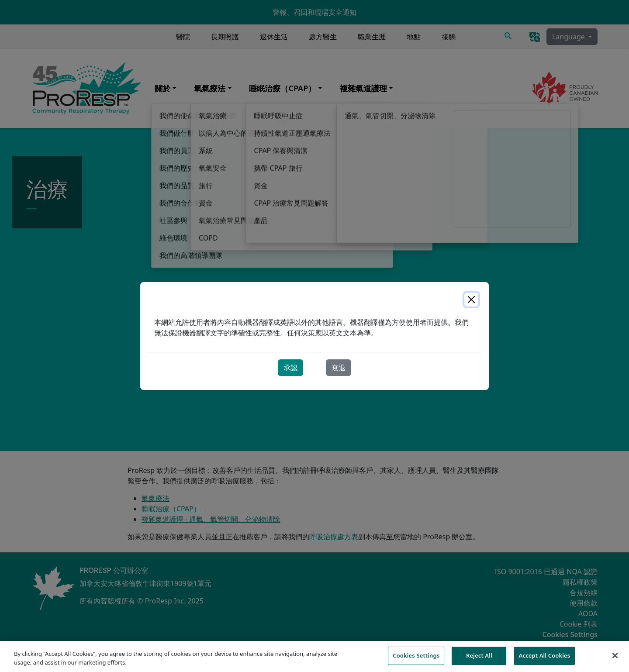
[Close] (471, 300)
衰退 (339, 368)
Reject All (479, 660)
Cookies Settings (416, 660)
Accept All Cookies (545, 660)
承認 (290, 368)
